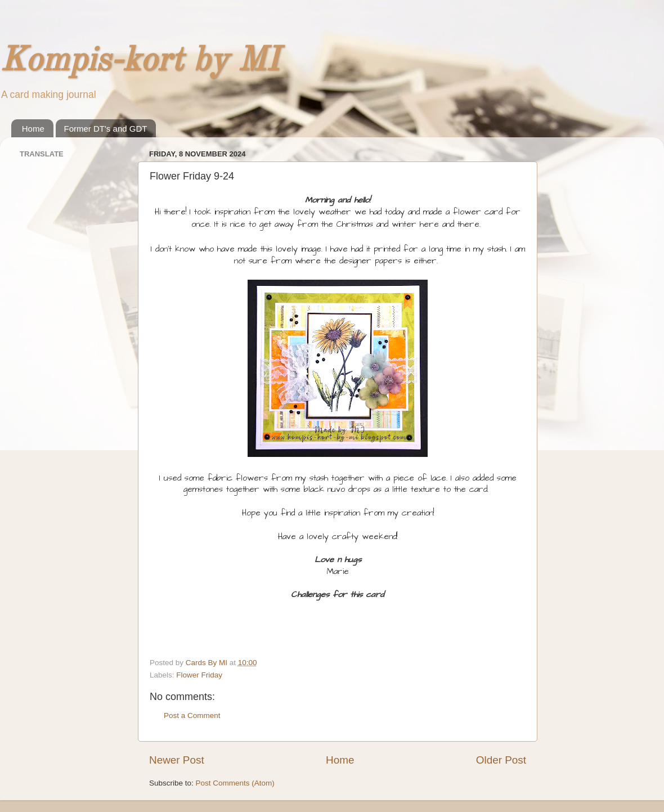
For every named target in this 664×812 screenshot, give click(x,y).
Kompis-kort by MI (140, 61)
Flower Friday (199, 675)
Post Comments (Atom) (235, 783)
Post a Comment (192, 715)
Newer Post (177, 760)
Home (33, 129)
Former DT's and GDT (106, 129)
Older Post (501, 760)
